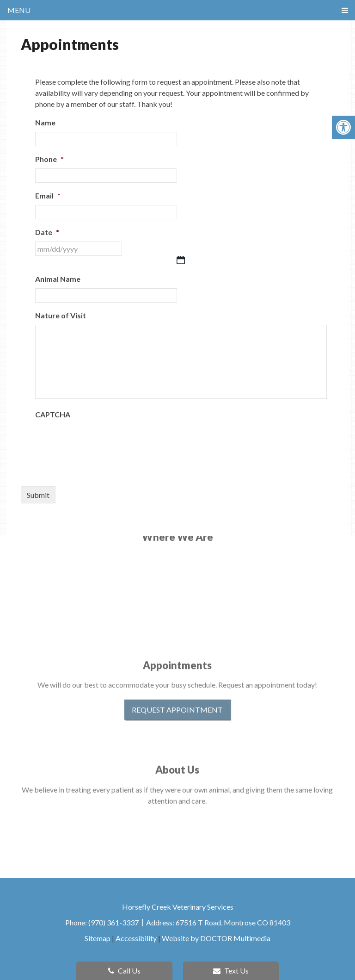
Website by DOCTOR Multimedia (216, 938)
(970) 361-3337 (114, 922)
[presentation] (105, 442)
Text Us (231, 971)
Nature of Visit (61, 315)
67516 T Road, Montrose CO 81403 (233, 922)
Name (45, 122)
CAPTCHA (53, 414)
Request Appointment (177, 686)
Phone (49, 159)
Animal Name (58, 279)
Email (48, 195)
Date (47, 232)
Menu (19, 10)
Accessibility (136, 938)
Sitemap (98, 938)
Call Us (124, 971)
